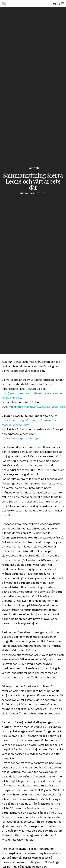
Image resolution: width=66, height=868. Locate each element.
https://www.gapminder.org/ (20, 438)
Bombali (33, 168)
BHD (22, 193)
